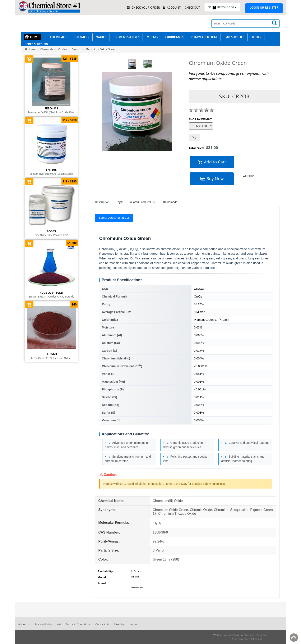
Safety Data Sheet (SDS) (114, 218)
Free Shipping (36, 44)
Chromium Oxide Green (101, 49)
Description (102, 202)
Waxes (101, 37)
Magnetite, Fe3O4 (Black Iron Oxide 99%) (51, 112)
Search (76, 49)
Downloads (170, 202)
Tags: (119, 202)
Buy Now (212, 179)
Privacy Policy (43, 624)
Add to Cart (212, 162)
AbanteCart (276, 635)
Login (133, 624)
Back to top (294, 638)
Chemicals (57, 37)
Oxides (62, 49)
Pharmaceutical (203, 37)
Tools (256, 37)
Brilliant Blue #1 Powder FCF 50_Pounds (51, 296)
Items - (222, 7)
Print (248, 176)
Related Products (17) (143, 202)
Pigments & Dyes (126, 37)
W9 (59, 624)
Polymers (81, 37)
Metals (152, 37)
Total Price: (203, 148)
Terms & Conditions (78, 624)
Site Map (119, 624)
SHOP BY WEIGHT (200, 119)
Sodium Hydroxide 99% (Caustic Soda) (51, 174)
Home (35, 37)
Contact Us (102, 624)
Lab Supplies (234, 37)
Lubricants (174, 37)
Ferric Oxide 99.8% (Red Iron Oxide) (51, 358)
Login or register (264, 7)
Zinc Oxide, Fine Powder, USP (51, 235)
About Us (24, 624)
